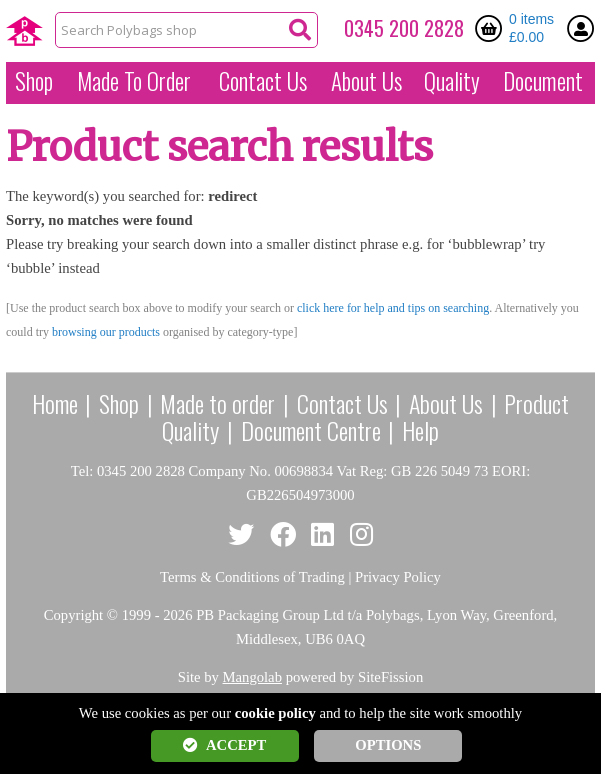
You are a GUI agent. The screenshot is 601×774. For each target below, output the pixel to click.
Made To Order (134, 81)
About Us (366, 81)
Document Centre (311, 430)
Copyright (73, 615)
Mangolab (252, 677)
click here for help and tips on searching (393, 308)
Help (420, 430)
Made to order (217, 403)
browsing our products (106, 332)
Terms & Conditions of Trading (252, 577)
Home (55, 403)
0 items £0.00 (531, 28)
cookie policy (275, 713)
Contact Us (263, 81)
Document (543, 81)
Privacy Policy (398, 577)
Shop (34, 81)
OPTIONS (388, 745)
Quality (452, 81)
